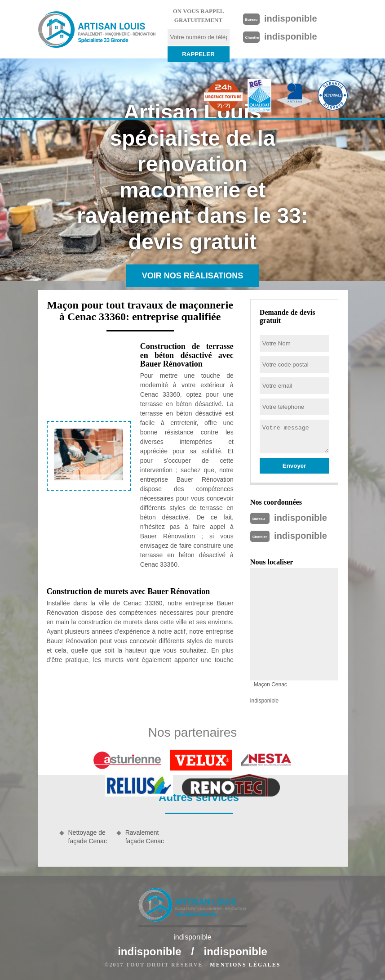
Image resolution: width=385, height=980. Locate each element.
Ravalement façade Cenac (145, 837)
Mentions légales (245, 965)
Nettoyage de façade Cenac (88, 837)
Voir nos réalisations (193, 276)
